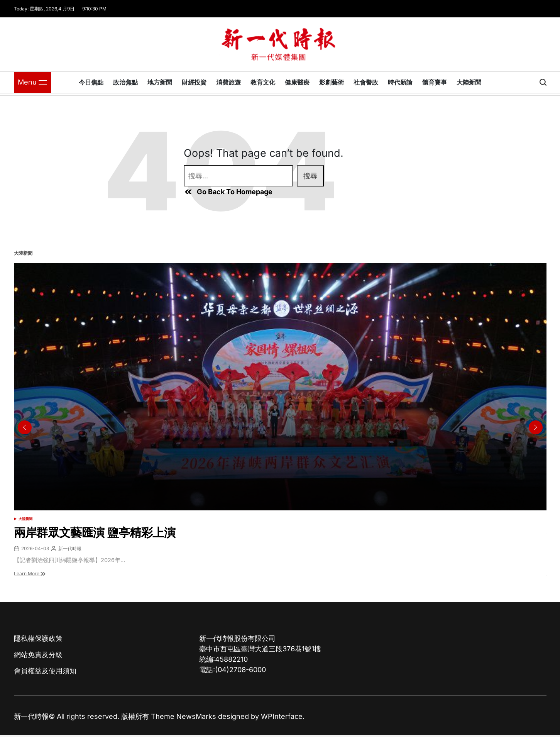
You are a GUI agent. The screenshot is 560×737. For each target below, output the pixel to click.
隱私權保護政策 (38, 638)
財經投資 (194, 82)
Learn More (30, 574)
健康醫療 (297, 82)
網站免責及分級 (38, 655)
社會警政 (366, 82)
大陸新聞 (469, 82)
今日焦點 (91, 82)
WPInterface (282, 716)
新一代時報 (70, 548)
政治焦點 (125, 82)
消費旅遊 (228, 82)
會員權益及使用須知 (45, 671)
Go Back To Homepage (228, 192)
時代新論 (400, 82)
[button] (536, 427)
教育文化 (263, 82)
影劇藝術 (332, 82)
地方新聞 (160, 82)
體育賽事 (435, 82)
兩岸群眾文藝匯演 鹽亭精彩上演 (95, 532)
